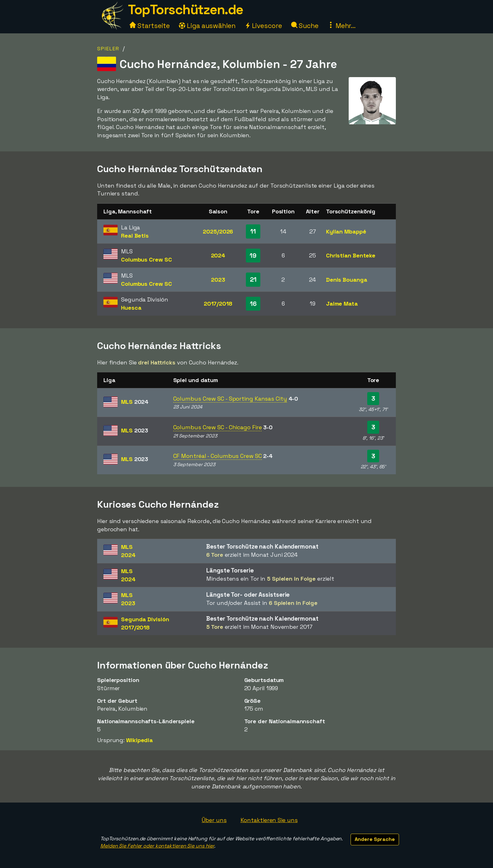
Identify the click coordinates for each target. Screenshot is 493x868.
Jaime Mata (342, 304)
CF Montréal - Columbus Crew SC (218, 456)
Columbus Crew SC (146, 259)
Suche (305, 26)
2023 (218, 280)
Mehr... (342, 26)
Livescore (263, 26)
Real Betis (135, 236)
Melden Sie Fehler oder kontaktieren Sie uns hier (157, 846)
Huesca (131, 308)
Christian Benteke (351, 255)
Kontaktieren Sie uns (269, 820)
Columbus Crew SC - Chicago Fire (218, 427)
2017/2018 (218, 304)
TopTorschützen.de (186, 10)
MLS (135, 402)
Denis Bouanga (347, 280)
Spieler (108, 49)
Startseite (150, 26)
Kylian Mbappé (346, 231)
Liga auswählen (207, 26)
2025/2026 (218, 231)
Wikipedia (139, 740)
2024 (218, 255)
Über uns (214, 820)
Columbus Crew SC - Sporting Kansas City (230, 399)
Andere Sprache (375, 839)
